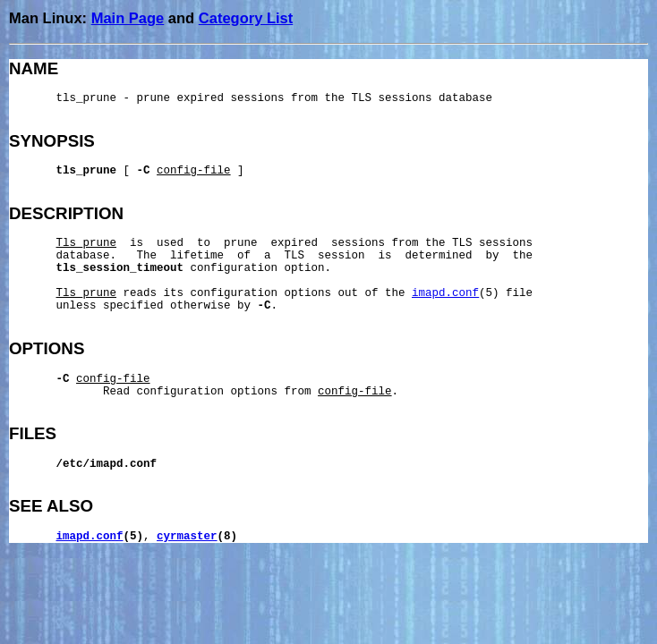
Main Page (128, 18)
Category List (246, 18)
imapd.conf (445, 293)
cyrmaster (187, 537)
